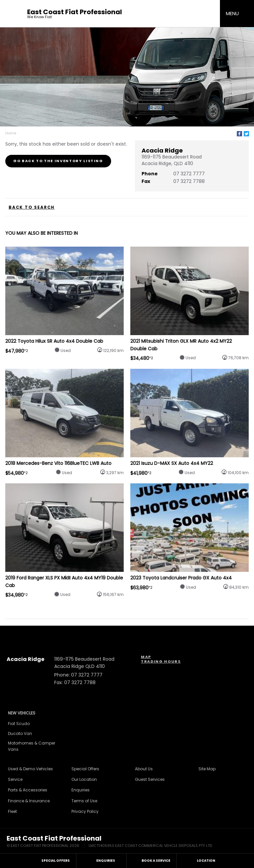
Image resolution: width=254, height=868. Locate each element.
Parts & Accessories (28, 790)
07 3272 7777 (189, 174)
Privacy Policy (85, 811)
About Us (144, 769)
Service (15, 779)
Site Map (207, 769)
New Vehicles (22, 713)
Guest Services (150, 779)
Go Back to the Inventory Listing (58, 161)
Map (146, 657)
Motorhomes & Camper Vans (32, 746)
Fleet (12, 811)
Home (11, 133)
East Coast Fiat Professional (75, 14)
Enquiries (81, 790)
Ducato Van (20, 733)
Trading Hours (161, 661)
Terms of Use (84, 801)
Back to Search (32, 207)
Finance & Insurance (29, 801)
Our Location (84, 779)
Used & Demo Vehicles (30, 769)
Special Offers (85, 769)
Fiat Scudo (19, 724)
